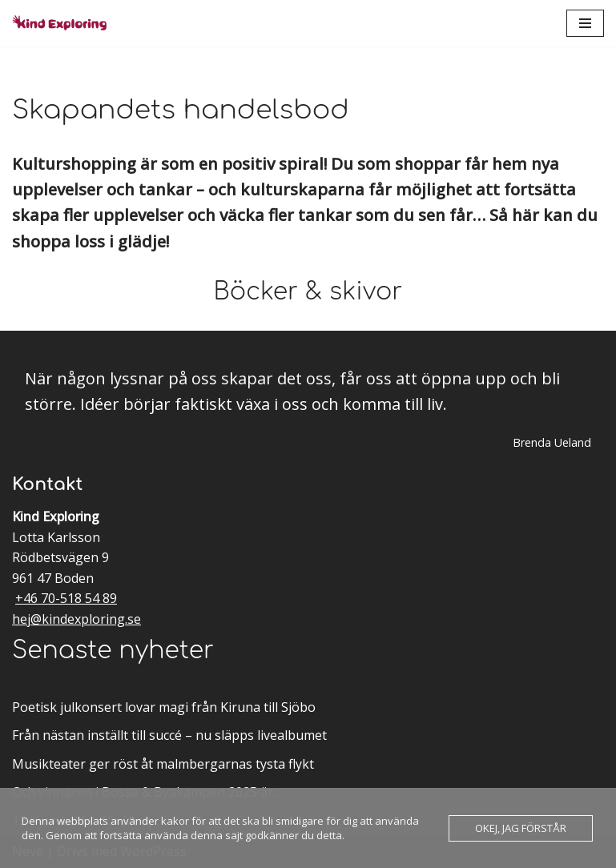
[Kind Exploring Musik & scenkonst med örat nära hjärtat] (64, 23)
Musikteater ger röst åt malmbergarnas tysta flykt (163, 764)
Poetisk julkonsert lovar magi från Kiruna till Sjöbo (164, 707)
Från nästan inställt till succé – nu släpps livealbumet (169, 735)
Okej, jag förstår (521, 828)
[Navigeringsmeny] (585, 23)
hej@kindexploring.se (76, 619)
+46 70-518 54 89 (66, 598)
